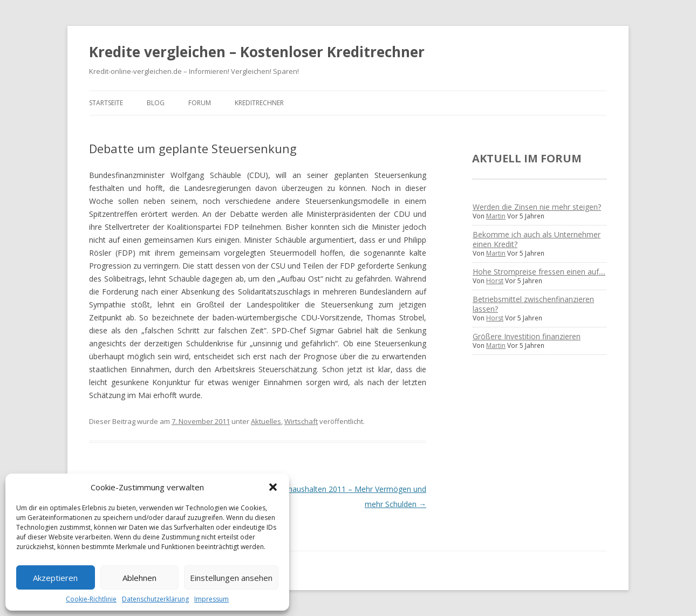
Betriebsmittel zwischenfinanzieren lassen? (533, 304)
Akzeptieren (55, 578)
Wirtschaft (301, 421)
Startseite (106, 103)
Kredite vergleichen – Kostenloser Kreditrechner (257, 52)
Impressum (211, 599)
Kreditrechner (259, 103)
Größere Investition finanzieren (527, 336)
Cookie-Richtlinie (91, 599)
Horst (495, 281)
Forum (200, 103)
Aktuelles (266, 421)
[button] (273, 487)
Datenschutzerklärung (155, 599)
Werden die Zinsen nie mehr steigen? (537, 207)
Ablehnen (139, 578)
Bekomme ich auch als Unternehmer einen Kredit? (537, 239)
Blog (156, 103)
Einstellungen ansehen (231, 578)
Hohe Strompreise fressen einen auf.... (539, 272)
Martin (496, 216)
